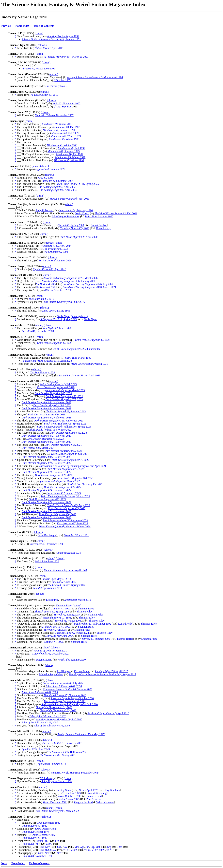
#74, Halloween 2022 (46, 463)
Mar (77, 847)
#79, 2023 (47, 414)
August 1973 (69, 799)
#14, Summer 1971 (51, 39)
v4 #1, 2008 (54, 707)
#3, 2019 (44, 95)
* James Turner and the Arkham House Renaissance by (45, 213)
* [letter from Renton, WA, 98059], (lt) (36, 734)
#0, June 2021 (50, 651)
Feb (42, 841)
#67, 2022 (63, 451)
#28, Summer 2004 (57, 181)
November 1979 (37, 856)
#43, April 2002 (57, 187)
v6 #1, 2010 (64, 686)
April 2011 (65, 701)
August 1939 (63, 36)
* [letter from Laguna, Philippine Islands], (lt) (40, 358)
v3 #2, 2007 (40, 722)
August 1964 (95, 77)
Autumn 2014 (47, 588)
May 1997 (81, 734)
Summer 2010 (71, 660)
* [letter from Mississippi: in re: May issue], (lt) (41, 77)
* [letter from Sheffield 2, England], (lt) (37, 375)
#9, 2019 (41, 299)
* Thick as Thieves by (27, 674)
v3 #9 (102, 850)
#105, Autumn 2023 (65, 520)
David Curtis (82, 213)
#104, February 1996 (76, 210)
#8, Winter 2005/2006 (38, 69)
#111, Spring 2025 (77, 184)
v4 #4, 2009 (40, 692)
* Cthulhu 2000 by (25, 210)
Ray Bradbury (113, 790)
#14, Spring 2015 (58, 319)
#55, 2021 (63, 445)
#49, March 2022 (57, 811)
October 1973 (69, 796)
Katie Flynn (64, 316)
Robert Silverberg (97, 793)
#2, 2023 (93, 340)
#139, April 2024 (56, 246)
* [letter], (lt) (22, 544)
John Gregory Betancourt (65, 216)
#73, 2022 (47, 499)
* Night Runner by (25, 660)
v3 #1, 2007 (47, 716)
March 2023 (65, 390)
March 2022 (60, 481)
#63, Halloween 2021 (59, 421)
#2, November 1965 (66, 103)
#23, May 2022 (68, 505)
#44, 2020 (56, 387)
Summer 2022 (50, 169)
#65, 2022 (63, 487)
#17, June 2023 (73, 523)
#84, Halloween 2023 (46, 402)
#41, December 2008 (38, 331)
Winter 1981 (76, 535)
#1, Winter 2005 (68, 621)
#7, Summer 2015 (66, 411)
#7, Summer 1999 (59, 130)
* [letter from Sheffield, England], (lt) (36, 553)
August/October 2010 (72, 698)
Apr (82, 847)
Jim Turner (51, 86)
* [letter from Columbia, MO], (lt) (34, 103)
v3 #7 (95, 850)
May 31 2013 (56, 579)
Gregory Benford (84, 802)
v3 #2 (74, 850)
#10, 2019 (58, 290)
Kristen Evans (82, 671)
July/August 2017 (102, 674)
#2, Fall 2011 (116, 213)
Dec (69, 107)
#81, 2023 (45, 439)
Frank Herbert (94, 796)
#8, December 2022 (49, 654)
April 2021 (73, 466)
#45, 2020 (53, 393)
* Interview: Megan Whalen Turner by (36, 671)
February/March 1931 (89, 364)
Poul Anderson (94, 799)
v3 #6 (87, 850)
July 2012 (63, 683)
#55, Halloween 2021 (62, 743)
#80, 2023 (52, 405)
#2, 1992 (56, 252)
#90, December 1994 (46, 544)
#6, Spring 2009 (71, 225)
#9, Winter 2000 (57, 124)
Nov (44, 847)
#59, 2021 (54, 475)
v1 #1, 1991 (57, 618)
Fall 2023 (58, 384)
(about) (36, 166)
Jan (121, 847)
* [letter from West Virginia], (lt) (33, 773)
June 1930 (47, 561)
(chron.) (39, 33)
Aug (57, 107)
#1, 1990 (61, 609)
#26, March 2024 (38, 448)
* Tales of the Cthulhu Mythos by (33, 216)
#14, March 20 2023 (66, 57)
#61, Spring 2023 (57, 755)
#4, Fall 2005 (55, 630)
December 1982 (48, 823)
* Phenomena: (22, 820)
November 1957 (54, 115)
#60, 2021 (64, 396)
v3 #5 (49, 844)
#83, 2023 (68, 433)
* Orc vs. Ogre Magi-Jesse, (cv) (32, 199)
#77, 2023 (64, 399)
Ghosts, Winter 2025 (65, 496)
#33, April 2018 (49, 269)
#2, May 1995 (56, 311)
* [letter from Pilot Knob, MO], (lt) (34, 80)
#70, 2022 (65, 469)
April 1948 (65, 570)
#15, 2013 (70, 199)
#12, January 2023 (63, 493)
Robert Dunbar (99, 225)
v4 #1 (109, 850)
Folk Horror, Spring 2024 (64, 427)
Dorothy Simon (64, 790)
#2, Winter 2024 (72, 633)
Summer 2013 (52, 764)
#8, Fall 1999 (67, 127)
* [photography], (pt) (27, 853)
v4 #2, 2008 (52, 726)
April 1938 (79, 375)
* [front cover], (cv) (26, 343)
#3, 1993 (55, 249)
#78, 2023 (70, 454)
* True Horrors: (23, 142)
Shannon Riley (64, 605)
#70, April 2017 (112, 671)
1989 (57, 781)
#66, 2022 (58, 514)
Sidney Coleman (105, 802)
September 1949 (75, 773)
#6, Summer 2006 (68, 689)
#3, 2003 (45, 178)
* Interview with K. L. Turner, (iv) (34, 349)
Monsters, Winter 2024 (65, 526)
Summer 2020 (55, 261)
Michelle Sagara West (51, 674)
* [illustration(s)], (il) (27, 847)
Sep (64, 107)
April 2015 (49, 48)
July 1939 (43, 372)
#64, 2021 (75, 478)
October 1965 (62, 80)
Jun (87, 847)
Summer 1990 (99, 216)
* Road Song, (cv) (25, 829)
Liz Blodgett (64, 671)
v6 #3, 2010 (58, 710)
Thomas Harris (125, 639)
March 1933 (78, 358)
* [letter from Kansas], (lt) (29, 570)
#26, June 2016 (64, 302)
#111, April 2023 (47, 361)
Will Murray (47, 778)
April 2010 (108, 713)
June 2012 (64, 582)
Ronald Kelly (103, 228)
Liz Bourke (52, 600)
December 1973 (55, 802)
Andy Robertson (44, 210)
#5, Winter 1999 (66, 136)
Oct (59, 847)
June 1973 (71, 793)
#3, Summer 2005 (96, 639)
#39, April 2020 (79, 237)
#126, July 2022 (88, 284)
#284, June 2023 (36, 749)
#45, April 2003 (58, 190)
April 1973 (89, 790)
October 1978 (46, 829)
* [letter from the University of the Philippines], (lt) (43, 364)
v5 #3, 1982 (34, 826)
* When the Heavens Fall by (30, 600)
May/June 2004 (59, 636)
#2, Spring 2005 (67, 615)
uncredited (95, 349)
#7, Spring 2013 (66, 585)
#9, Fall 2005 (59, 719)
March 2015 (78, 600)
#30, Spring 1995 (52, 612)
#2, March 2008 (57, 328)
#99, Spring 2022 (65, 424)
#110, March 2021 (89, 287)
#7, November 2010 (65, 695)
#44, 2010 (69, 704)
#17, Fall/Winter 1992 (93, 624)
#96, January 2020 (69, 281)
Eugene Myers (44, 660)
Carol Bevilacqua (47, 535)
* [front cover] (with (26, 535)
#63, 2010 (75, 228)
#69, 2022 (71, 460)
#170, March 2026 (71, 278)
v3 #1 (66, 850)
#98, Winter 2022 (50, 430)
